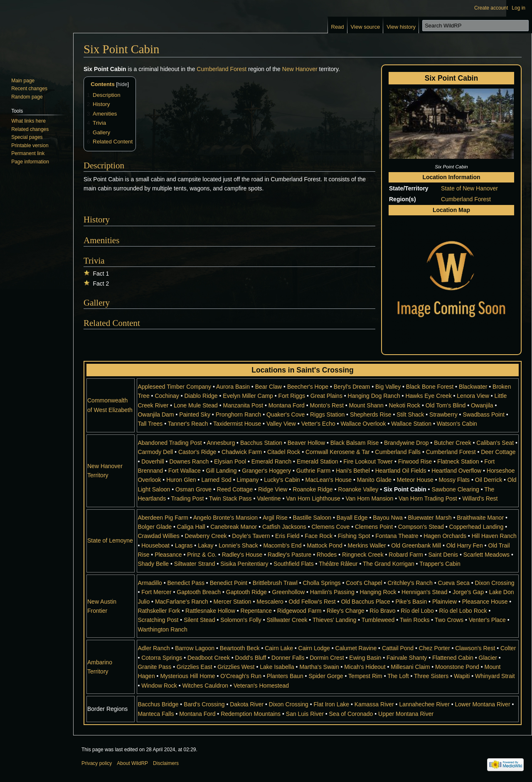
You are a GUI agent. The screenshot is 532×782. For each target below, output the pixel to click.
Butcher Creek (452, 443)
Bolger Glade (155, 527)
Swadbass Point (483, 414)
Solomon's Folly (241, 620)
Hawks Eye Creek (428, 396)
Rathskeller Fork (159, 611)
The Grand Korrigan (389, 564)
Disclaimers (166, 763)
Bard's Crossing (204, 704)
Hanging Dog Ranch (374, 396)
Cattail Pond (398, 648)
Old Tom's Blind (446, 405)
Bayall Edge (352, 518)
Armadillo (150, 583)
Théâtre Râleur (338, 564)
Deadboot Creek (209, 658)
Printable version (30, 146)
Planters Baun (285, 676)
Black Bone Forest (430, 387)
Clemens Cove (330, 527)
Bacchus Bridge (158, 704)
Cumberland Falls (398, 452)
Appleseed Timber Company (174, 387)
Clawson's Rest (475, 648)
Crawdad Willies (158, 536)
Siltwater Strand (195, 564)
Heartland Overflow (456, 471)
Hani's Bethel (353, 471)
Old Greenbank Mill (416, 545)
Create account (491, 8)
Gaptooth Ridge (246, 592)
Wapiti (462, 676)
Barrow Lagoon (195, 648)
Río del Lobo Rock (463, 611)
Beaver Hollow (306, 443)
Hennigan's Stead (424, 592)
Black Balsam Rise (355, 443)
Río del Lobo (417, 611)
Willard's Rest (480, 498)
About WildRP (132, 763)
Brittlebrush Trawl (275, 583)
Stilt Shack (410, 414)
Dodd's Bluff (251, 658)
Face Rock (319, 536)
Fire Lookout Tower (368, 461)
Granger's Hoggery (266, 471)
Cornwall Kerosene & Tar (338, 452)
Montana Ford (287, 405)
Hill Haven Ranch (494, 536)
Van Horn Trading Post (428, 498)
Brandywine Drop (406, 443)
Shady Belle (153, 564)
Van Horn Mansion (369, 498)
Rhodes (327, 555)
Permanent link (28, 153)
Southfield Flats (294, 564)
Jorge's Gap (468, 592)
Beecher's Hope (308, 387)
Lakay (206, 545)
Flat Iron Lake (331, 704)
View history (401, 27)
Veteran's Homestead (261, 686)
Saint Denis (443, 555)
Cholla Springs (321, 583)
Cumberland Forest (466, 199)
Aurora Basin (233, 387)
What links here (28, 121)
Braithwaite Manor (480, 518)
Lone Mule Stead (196, 405)
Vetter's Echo (318, 424)
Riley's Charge (346, 611)
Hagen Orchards (445, 536)
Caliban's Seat (495, 443)
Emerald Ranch (272, 461)
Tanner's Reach (188, 424)
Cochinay (167, 396)
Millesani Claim (410, 667)
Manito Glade (374, 480)
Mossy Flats (454, 480)
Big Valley (388, 387)
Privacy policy (97, 763)
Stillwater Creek (287, 620)
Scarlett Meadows (486, 555)
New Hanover (300, 69)
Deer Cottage (498, 452)
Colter (508, 648)
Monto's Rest (327, 405)
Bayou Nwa (388, 518)
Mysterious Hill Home (187, 676)
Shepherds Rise (371, 414)
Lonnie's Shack (238, 545)
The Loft (398, 676)
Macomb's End (282, 545)
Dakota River (247, 704)
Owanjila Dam (156, 414)
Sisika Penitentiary (244, 564)
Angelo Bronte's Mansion (225, 518)
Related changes (30, 129)
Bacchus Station (261, 443)
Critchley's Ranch (410, 583)
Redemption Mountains (251, 714)
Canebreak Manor (234, 527)
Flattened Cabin (453, 658)
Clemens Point (374, 527)
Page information (30, 162)
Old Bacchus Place (365, 602)
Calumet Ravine (356, 648)
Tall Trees (150, 424)
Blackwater (473, 387)
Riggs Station (327, 414)
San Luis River (305, 714)
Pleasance (168, 555)
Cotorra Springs (162, 658)
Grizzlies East (195, 667)
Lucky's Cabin (282, 480)
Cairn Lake (279, 648)
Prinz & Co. (202, 555)
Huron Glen (181, 480)
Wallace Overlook (363, 424)
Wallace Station (411, 424)
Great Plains (326, 396)
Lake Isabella (277, 667)
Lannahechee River (424, 704)
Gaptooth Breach (199, 592)
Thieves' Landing (334, 620)
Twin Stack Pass (230, 498)
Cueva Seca (454, 583)
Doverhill (153, 461)
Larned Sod (216, 480)
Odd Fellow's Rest (312, 602)
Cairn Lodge (314, 648)
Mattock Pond (325, 545)
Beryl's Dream (352, 387)
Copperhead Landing (477, 527)
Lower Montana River (483, 704)
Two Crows (449, 620)
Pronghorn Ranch (239, 414)
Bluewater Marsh (430, 518)
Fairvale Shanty (407, 658)
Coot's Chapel (364, 583)
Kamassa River (374, 704)
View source (366, 27)
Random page (27, 97)
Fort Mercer (156, 592)
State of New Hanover (469, 188)
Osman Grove (193, 489)
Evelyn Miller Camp (248, 396)
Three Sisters (431, 676)
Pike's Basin (411, 602)
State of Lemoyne (110, 540)
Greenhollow (289, 592)
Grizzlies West (236, 667)
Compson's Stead (421, 527)
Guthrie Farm (313, 471)
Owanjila (482, 405)
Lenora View (473, 396)
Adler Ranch (154, 648)
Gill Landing (222, 471)
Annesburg (221, 443)
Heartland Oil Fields (401, 471)
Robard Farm (406, 555)
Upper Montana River (406, 714)
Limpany (248, 480)
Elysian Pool (230, 461)
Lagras (184, 545)
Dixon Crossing (495, 583)
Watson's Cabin (457, 424)
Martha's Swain (319, 667)
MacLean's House (329, 480)
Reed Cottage (235, 489)
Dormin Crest (327, 658)
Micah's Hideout (365, 667)
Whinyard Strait (495, 676)
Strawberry (443, 414)
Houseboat (155, 545)
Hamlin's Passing (332, 592)
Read (338, 27)
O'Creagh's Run (241, 676)
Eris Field (287, 536)
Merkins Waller (367, 545)
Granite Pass (154, 667)
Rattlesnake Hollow (210, 611)
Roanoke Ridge (313, 489)
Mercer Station (233, 602)
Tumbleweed (378, 620)
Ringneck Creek (363, 555)
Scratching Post (158, 620)
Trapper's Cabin (440, 564)
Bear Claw (269, 387)
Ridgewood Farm (299, 611)
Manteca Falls (156, 714)
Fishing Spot (354, 536)
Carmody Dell (155, 452)
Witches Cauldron (206, 686)
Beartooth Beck (240, 648)
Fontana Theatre (397, 536)
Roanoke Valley (358, 489)
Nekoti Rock (405, 405)
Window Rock (159, 686)
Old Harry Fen (465, 545)
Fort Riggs (292, 396)
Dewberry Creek (206, 536)
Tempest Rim (365, 676)
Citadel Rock (284, 452)
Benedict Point (229, 583)
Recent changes (29, 89)
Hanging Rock (378, 592)
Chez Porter (435, 648)
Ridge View (273, 489)
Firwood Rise (415, 461)
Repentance (256, 611)
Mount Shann (366, 405)
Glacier (488, 658)
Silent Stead (199, 620)
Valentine (269, 498)
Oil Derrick (489, 480)
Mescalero (270, 602)
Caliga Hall (191, 527)
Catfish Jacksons (284, 527)
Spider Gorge (326, 676)
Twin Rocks (415, 620)
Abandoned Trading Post (170, 443)
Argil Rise (275, 518)
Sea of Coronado (351, 714)
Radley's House (242, 555)
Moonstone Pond (457, 667)
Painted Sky (195, 414)
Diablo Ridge (201, 396)
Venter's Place (487, 620)
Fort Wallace (185, 471)
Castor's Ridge (197, 452)
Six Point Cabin (405, 489)
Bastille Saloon (312, 518)
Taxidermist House (237, 424)
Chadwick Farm (242, 452)
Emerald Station (318, 461)
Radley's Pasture (289, 555)
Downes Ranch (189, 461)
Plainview (445, 602)
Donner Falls (288, 658)
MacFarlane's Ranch (182, 602)
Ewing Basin (365, 658)
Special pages (27, 137)
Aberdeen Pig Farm (163, 518)
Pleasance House (485, 602)
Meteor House (415, 480)
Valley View (281, 424)
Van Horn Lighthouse (313, 498)
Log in (518, 8)
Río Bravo (382, 611)
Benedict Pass (186, 583)
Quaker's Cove (286, 414)
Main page (23, 81)
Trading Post (188, 498)
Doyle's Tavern (251, 536)
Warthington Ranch (162, 629)
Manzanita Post (243, 405)
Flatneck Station (458, 461)
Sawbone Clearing (455, 489)
